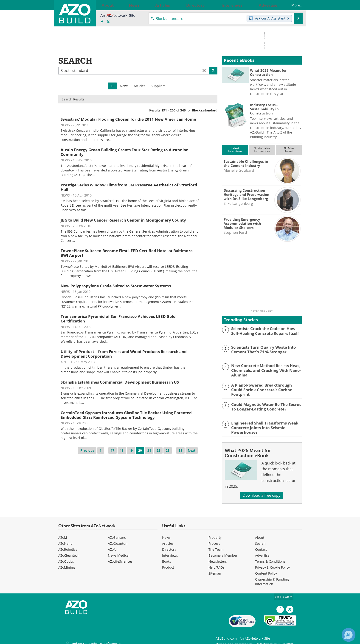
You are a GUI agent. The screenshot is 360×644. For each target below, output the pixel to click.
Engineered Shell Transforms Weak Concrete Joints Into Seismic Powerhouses (261, 425)
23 (168, 450)
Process (214, 541)
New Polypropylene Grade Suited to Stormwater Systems (116, 286)
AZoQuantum (118, 541)
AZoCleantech (69, 553)
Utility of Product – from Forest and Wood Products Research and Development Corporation (124, 354)
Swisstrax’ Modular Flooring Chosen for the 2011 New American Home (128, 119)
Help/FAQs (217, 565)
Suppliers (158, 86)
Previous (87, 450)
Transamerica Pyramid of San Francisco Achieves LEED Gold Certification (118, 319)
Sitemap (215, 571)
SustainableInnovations (262, 150)
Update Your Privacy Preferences (93, 638)
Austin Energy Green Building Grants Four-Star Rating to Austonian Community (125, 152)
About (260, 535)
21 (149, 450)
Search (260, 541)
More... (292, 5)
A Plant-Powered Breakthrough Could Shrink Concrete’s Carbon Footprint (264, 386)
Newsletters (218, 559)
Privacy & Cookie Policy (272, 565)
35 (180, 450)
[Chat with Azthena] (349, 635)
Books (167, 559)
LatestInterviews (235, 150)
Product (168, 565)
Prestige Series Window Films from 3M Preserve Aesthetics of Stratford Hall (129, 187)
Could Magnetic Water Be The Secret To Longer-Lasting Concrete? (265, 405)
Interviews (170, 553)
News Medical (119, 553)
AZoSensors (117, 535)
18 (122, 450)
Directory (169, 547)
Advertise (262, 553)
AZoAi (112, 547)
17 (112, 450)
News (124, 86)
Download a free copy (262, 493)
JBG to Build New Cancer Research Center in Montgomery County (123, 220)
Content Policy (266, 571)
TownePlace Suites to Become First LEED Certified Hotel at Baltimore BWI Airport (127, 253)
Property (215, 535)
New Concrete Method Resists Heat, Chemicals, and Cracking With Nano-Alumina (263, 370)
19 (131, 450)
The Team (216, 547)
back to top (284, 594)
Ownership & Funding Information (272, 579)
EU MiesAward (289, 150)
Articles (140, 86)
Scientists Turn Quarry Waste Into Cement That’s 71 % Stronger (261, 349)
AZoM (63, 535)
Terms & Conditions (270, 559)
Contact (261, 547)
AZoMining (67, 565)
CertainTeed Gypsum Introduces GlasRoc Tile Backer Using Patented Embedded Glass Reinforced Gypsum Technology (126, 415)
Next (192, 450)
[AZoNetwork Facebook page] (102, 22)
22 (158, 450)
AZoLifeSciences (120, 559)
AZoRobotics (68, 547)
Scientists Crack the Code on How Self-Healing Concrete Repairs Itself (264, 331)
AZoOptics (66, 559)
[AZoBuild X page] (108, 22)
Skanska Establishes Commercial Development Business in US (120, 382)
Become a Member (223, 553)
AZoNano (65, 541)
